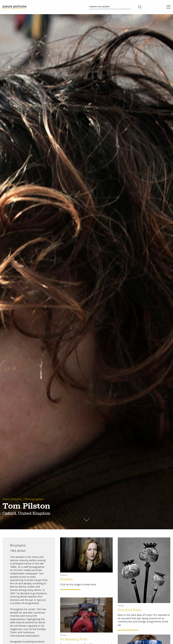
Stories (121, 606)
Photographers (34, 499)
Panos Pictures (12, 499)
